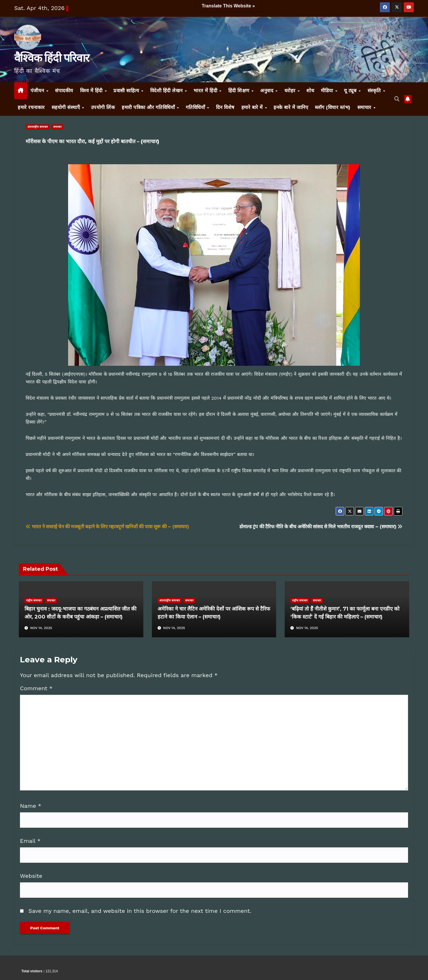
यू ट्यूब (351, 91)
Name (31, 806)
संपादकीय (64, 91)
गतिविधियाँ (196, 107)
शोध (310, 91)
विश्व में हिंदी (92, 91)
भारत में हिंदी (206, 91)
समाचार (365, 107)
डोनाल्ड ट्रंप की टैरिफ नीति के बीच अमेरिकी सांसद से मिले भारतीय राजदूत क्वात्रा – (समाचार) (321, 527)
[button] (397, 99)
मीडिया (328, 91)
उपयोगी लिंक (103, 107)
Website (31, 876)
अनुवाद (268, 91)
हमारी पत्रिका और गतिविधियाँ (149, 107)
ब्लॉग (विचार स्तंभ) (333, 107)
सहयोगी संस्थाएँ (67, 107)
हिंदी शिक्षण (240, 91)
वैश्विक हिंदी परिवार (52, 58)
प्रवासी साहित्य (127, 91)
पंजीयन (38, 91)
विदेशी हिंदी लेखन (167, 91)
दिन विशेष (225, 107)
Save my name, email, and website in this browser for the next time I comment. (140, 911)
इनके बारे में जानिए (291, 107)
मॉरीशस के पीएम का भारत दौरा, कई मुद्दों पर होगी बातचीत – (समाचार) (92, 141)
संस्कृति (375, 91)
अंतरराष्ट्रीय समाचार (38, 127)
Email (30, 841)
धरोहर (291, 91)
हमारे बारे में (253, 107)
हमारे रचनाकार (31, 107)
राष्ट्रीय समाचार (34, 600)
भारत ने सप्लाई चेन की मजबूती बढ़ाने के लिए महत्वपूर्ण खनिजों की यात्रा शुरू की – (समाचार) (107, 527)
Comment (36, 688)
